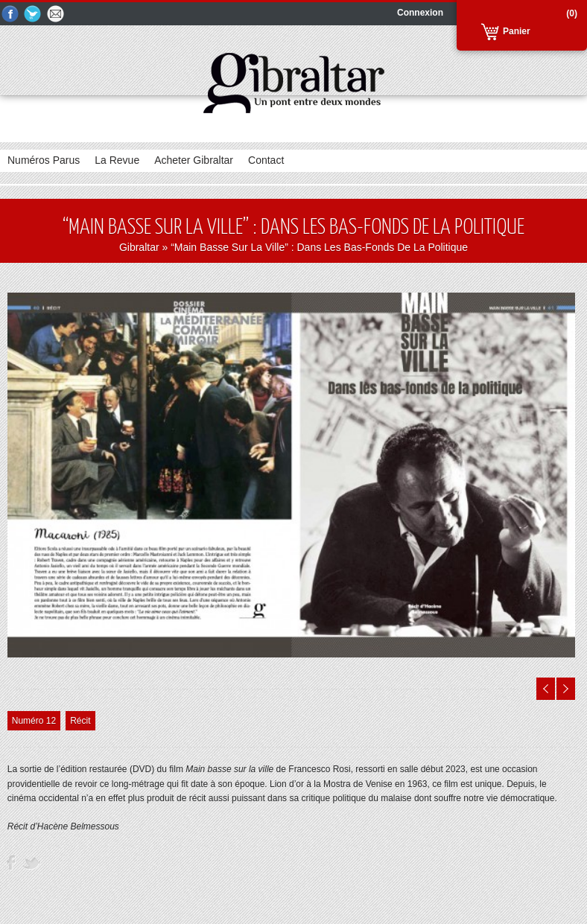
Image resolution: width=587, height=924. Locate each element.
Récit (80, 721)
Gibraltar (139, 247)
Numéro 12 (34, 721)
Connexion (420, 13)
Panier (517, 31)
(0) (572, 13)
